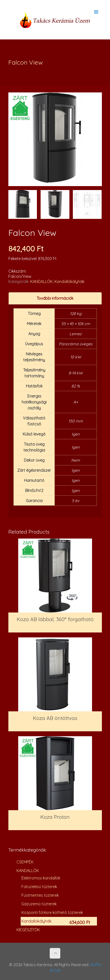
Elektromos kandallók (41, 878)
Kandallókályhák (69, 281)
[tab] (55, 298)
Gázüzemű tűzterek (39, 904)
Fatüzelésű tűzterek (39, 887)
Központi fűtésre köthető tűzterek (52, 912)
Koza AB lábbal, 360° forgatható (55, 619)
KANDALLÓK (41, 281)
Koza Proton (55, 817)
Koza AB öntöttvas (55, 718)
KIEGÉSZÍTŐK (28, 930)
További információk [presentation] (55, 298)
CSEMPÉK (25, 862)
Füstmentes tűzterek (40, 895)
